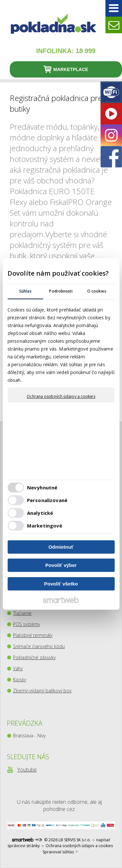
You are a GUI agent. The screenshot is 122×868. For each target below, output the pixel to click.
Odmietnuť (61, 547)
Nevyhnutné (42, 488)
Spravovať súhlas (58, 852)
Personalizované (47, 500)
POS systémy (27, 624)
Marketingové (45, 526)
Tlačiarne (22, 613)
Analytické (40, 513)
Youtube (27, 770)
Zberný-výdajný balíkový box (42, 691)
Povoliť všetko (61, 584)
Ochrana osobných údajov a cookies (61, 397)
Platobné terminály (33, 635)
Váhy (18, 668)
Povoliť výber (61, 565)
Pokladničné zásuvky (34, 657)
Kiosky (20, 680)
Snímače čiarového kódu (39, 646)
